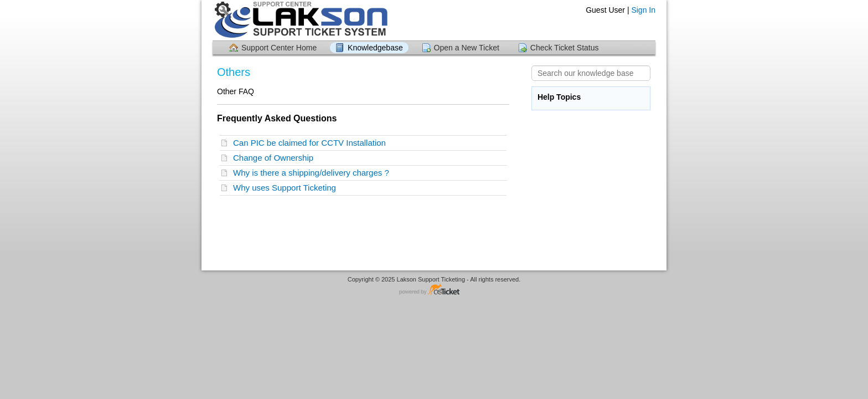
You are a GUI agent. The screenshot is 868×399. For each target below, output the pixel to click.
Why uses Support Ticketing (287, 188)
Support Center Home (279, 48)
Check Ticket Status (565, 48)
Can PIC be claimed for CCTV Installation (312, 143)
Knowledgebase (375, 48)
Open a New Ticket (467, 48)
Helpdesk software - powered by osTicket (434, 290)
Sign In (643, 10)
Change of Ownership (275, 158)
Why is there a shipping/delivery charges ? (313, 173)
